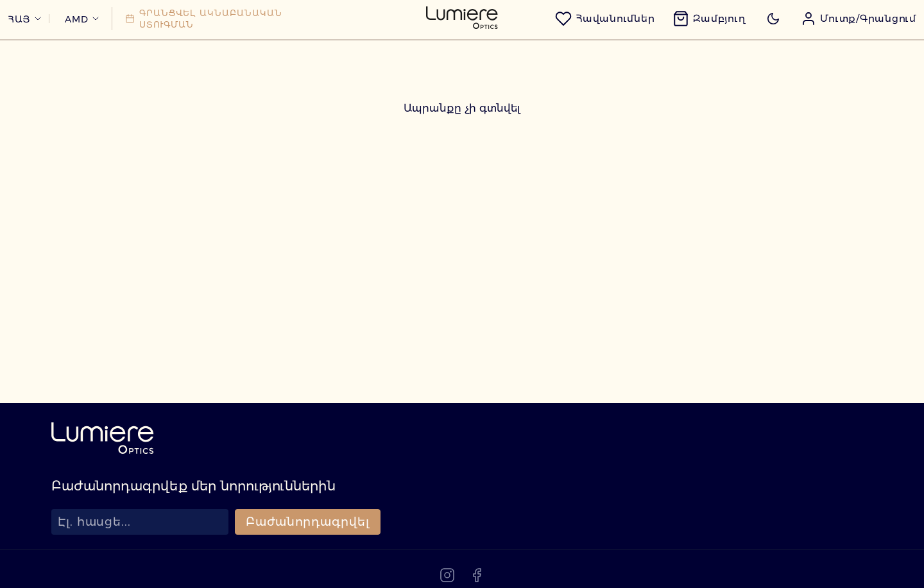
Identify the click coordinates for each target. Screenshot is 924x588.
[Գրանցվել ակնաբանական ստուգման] (222, 40)
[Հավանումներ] (587, 40)
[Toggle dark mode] (755, 40)
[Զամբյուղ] (691, 40)
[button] (841, 40)
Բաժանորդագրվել (308, 564)
